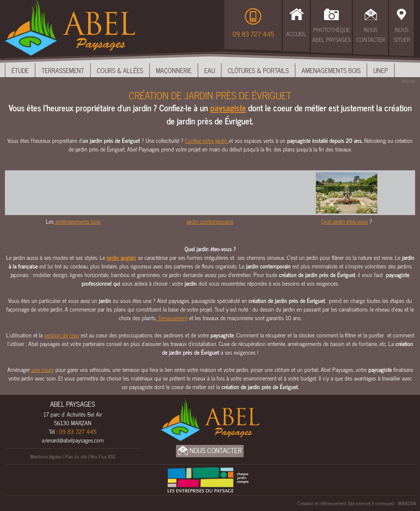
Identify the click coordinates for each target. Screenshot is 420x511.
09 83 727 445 (253, 34)
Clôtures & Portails (258, 70)
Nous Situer (402, 34)
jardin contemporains (210, 221)
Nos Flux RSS (103, 456)
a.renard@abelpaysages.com (73, 440)
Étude (20, 70)
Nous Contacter (371, 34)
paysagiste (228, 108)
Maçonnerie (174, 70)
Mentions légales (46, 456)
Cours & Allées (120, 70)
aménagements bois (77, 221)
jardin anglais (121, 257)
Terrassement (63, 70)
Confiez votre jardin (207, 140)
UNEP (381, 70)
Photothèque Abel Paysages (331, 34)
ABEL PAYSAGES (73, 404)
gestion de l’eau (62, 335)
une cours (42, 369)
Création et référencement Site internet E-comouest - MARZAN (357, 503)
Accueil (296, 33)
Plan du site (76, 456)
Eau (210, 70)
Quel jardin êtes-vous (345, 221)
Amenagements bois (331, 70)
